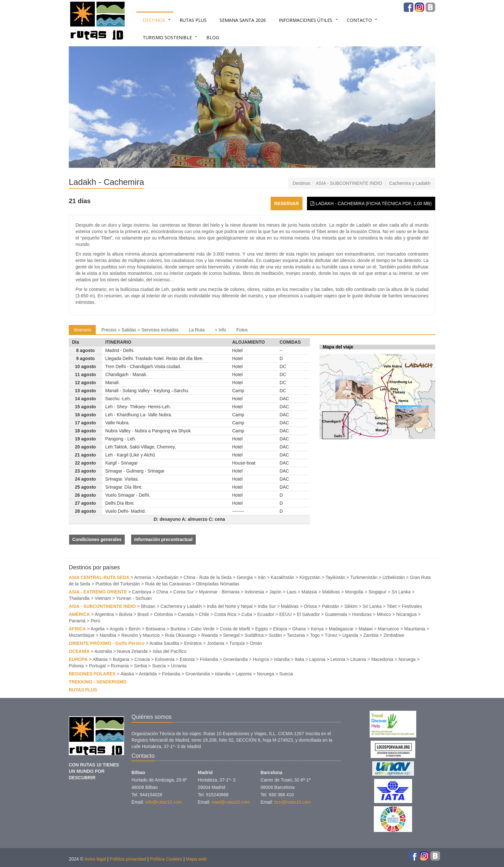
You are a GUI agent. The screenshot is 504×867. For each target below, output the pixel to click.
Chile (204, 614)
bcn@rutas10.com (292, 802)
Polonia (76, 666)
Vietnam (103, 598)
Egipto (262, 629)
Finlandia (209, 659)
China (162, 592)
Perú (95, 621)
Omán (256, 643)
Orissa (310, 606)
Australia (103, 651)
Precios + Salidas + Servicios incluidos (140, 330)
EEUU (286, 614)
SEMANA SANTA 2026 (243, 20)
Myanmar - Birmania (219, 592)
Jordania (216, 643)
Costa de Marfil (235, 629)
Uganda (350, 635)
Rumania (120, 666)
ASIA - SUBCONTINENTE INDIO (349, 183)
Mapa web (196, 859)
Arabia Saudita (164, 643)
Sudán (275, 635)
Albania (100, 659)
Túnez (331, 635)
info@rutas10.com (164, 802)
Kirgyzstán (310, 577)
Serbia (140, 666)
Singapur (377, 592)
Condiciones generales (97, 539)
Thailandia (79, 598)
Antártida (148, 674)
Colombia (163, 614)
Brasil (143, 614)
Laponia (317, 659)
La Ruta (197, 330)
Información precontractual (163, 539)
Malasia (309, 592)
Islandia (282, 659)
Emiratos (193, 643)
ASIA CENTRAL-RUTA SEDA (99, 577)
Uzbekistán (394, 577)
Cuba (247, 614)
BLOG (213, 37)
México (384, 614)
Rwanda (210, 635)
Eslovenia (165, 659)
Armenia (143, 577)
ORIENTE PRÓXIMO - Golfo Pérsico (107, 643)
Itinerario (82, 330)
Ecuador (266, 614)
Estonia (187, 659)
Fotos (242, 330)
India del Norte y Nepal (230, 606)
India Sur (267, 606)
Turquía (237, 643)
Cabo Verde (203, 629)
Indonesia (254, 592)
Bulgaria (121, 659)
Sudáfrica (254, 635)
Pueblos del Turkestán (118, 584)
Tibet (392, 606)
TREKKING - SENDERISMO (98, 682)
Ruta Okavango (180, 635)
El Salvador (309, 614)
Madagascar (341, 629)
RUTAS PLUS (193, 20)
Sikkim (351, 606)
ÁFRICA (77, 629)
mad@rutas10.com (230, 802)
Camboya (142, 592)
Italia (300, 659)
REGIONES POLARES (92, 674)
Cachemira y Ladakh (410, 183)
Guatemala (336, 614)
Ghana (299, 629)
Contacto (359, 20)
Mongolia (354, 592)
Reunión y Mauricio (140, 635)
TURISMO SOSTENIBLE (167, 37)
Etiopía (280, 629)
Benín (135, 629)
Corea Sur (184, 592)
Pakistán (330, 606)
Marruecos (388, 629)
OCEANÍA (79, 651)
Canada (186, 614)
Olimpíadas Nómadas (218, 584)
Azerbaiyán (167, 577)
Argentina (104, 614)
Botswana (155, 629)
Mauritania (415, 629)
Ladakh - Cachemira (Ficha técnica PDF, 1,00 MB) (371, 203)
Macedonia (382, 659)
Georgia (245, 577)
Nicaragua (407, 614)
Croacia (142, 659)
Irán (262, 577)
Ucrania (179, 666)
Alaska (127, 674)
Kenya (317, 629)
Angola (117, 629)
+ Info (220, 330)
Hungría (261, 659)
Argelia (98, 629)
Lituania (358, 659)
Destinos (154, 20)
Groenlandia (235, 659)
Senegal (231, 635)
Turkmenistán (364, 577)
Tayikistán (335, 577)
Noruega (407, 659)
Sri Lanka (401, 592)
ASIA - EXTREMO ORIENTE (98, 592)
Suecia (159, 666)
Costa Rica (225, 614)
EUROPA (78, 659)
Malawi (366, 629)
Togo (315, 635)
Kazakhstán (282, 577)
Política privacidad (128, 859)
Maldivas (331, 592)
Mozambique (82, 635)
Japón (275, 592)
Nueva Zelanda (132, 651)
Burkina (178, 629)
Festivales (412, 606)
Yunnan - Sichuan (134, 598)
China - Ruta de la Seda (207, 577)
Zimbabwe (394, 635)
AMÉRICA (79, 614)
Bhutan (148, 606)
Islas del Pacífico (170, 651)
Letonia (338, 659)
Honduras (362, 614)
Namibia (108, 635)
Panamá (77, 621)
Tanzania (296, 635)
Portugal (97, 666)
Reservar (287, 203)
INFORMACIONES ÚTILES (306, 20)
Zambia (371, 635)
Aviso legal (95, 859)
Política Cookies (166, 859)
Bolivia (126, 614)
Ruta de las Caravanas (168, 584)
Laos (292, 592)
